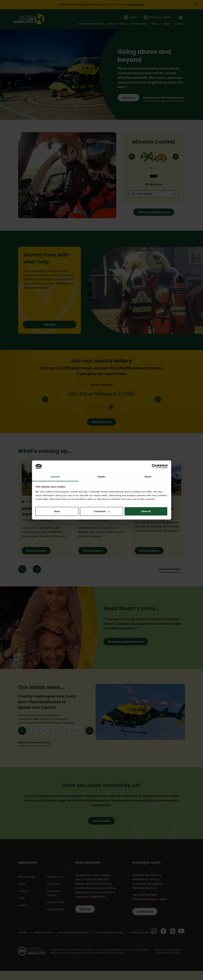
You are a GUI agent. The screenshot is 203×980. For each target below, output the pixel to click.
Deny (57, 511)
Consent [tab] (55, 477)
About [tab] (148, 477)
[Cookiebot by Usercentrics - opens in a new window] (154, 466)
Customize (102, 511)
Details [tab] (102, 477)
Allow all (146, 511)
